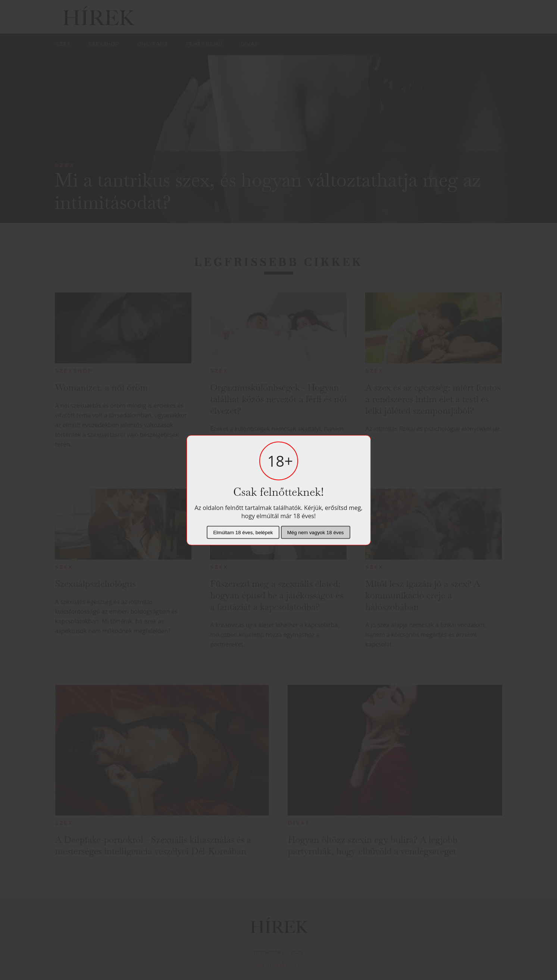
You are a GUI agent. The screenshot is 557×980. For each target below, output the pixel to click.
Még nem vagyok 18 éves (316, 532)
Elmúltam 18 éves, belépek (243, 532)
